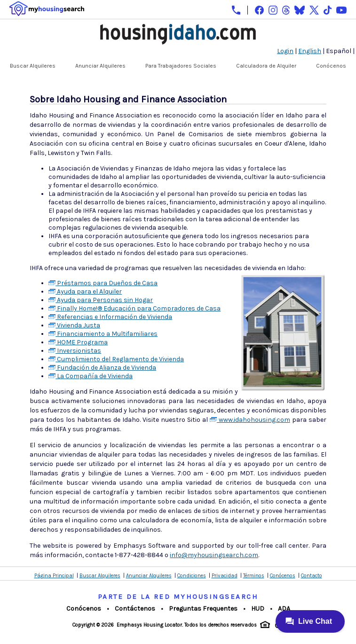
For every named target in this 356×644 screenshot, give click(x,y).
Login (285, 51)
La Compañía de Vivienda (91, 376)
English (310, 51)
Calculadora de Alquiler (266, 66)
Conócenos (331, 66)
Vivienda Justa (74, 325)
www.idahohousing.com (250, 420)
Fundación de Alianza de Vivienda (102, 368)
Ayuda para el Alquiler (85, 291)
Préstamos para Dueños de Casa (103, 283)
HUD (258, 609)
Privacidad (225, 576)
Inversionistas (75, 351)
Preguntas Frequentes (203, 609)
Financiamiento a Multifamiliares (103, 334)
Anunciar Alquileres (100, 66)
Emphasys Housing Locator (149, 625)
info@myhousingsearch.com (214, 555)
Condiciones (192, 576)
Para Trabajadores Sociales (181, 66)
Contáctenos (135, 609)
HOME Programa (78, 342)
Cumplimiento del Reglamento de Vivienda (116, 359)
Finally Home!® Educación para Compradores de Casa (134, 308)
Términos (254, 576)
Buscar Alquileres (33, 66)
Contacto (312, 576)
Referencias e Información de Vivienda (110, 317)
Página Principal (54, 576)
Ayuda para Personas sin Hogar (101, 300)
